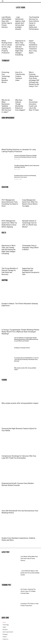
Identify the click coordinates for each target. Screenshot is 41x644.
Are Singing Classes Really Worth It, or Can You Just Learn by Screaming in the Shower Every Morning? (26, 359)
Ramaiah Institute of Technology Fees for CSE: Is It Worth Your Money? (29, 224)
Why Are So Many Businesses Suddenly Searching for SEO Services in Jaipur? (6, 106)
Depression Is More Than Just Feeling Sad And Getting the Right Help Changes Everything (20, 48)
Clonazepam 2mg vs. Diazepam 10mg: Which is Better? (30, 248)
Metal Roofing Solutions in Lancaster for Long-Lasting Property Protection (7, 47)
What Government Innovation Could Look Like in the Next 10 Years (34, 105)
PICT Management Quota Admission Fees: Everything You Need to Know (10, 203)
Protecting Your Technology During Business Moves (6, 77)
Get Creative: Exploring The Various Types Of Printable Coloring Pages (28, 591)
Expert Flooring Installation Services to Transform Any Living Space (33, 47)
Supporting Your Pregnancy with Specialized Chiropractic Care (31, 271)
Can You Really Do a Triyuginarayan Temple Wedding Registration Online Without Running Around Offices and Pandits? (26, 339)
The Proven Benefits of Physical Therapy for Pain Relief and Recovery (10, 271)
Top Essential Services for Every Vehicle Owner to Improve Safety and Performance (34, 23)
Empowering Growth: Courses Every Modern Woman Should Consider (18, 484)
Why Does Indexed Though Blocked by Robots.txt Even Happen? (20, 105)
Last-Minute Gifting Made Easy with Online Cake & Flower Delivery (7, 22)
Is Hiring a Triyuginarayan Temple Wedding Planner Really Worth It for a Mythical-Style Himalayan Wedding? (20, 332)
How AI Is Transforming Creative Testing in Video (20, 76)
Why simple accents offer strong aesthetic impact (20, 403)
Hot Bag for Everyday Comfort (22, 348)
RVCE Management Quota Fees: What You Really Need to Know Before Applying (9, 224)
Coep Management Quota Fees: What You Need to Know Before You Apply (30, 203)
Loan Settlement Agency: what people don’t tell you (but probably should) (20, 23)
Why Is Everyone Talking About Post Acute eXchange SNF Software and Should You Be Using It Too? (34, 79)
